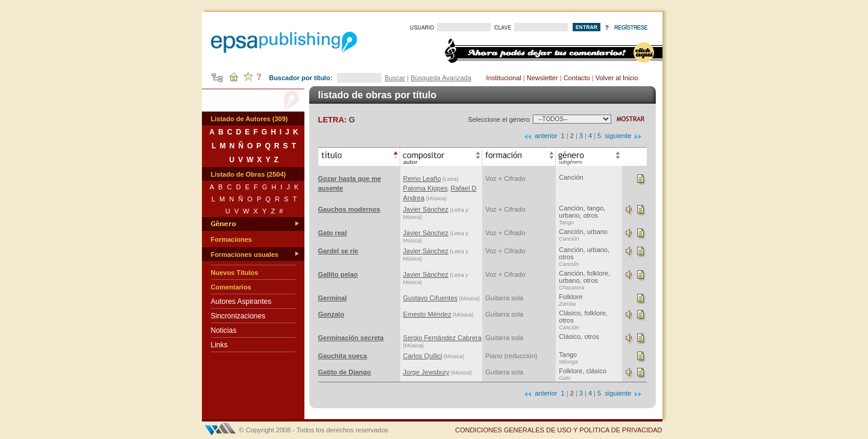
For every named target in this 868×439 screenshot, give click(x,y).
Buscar (395, 78)
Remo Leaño (422, 178)
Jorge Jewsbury (426, 372)
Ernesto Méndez (427, 314)
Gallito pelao (338, 274)
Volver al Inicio (617, 78)
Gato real (333, 233)
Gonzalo (331, 314)
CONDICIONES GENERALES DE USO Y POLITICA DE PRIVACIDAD (559, 430)
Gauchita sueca (343, 356)
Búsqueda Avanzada (441, 78)
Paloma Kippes (426, 188)
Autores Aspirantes (241, 302)
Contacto (577, 78)
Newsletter (542, 78)
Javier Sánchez (426, 209)
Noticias (224, 330)
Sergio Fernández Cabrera (442, 338)
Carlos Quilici (423, 356)
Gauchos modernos (349, 209)
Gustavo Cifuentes (431, 298)
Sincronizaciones (238, 316)
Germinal (333, 298)
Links (219, 345)
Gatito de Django (345, 372)
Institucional (504, 78)
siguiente (624, 136)
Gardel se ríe (338, 251)
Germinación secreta (351, 338)
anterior (540, 136)
